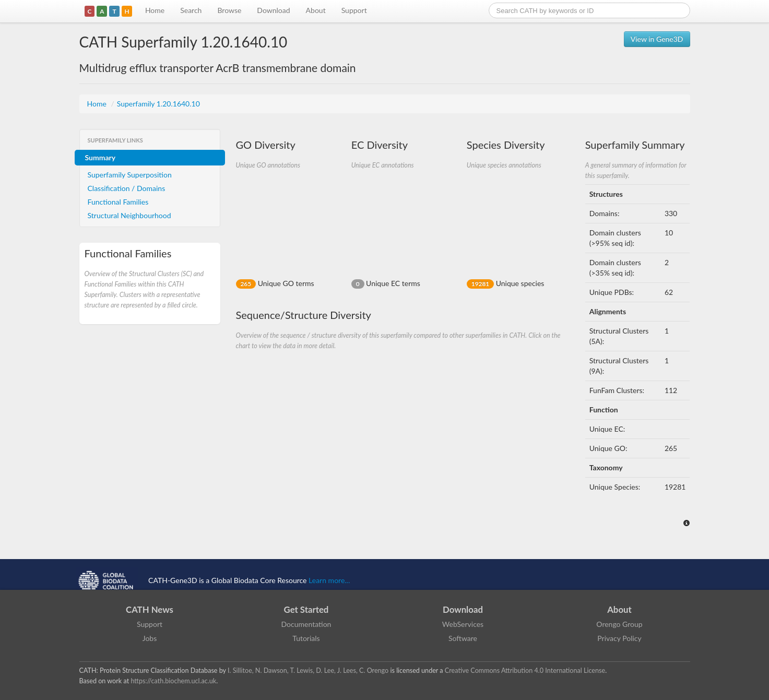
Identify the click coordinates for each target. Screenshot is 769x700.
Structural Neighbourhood (129, 215)
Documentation (306, 624)
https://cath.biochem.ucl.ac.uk (173, 681)
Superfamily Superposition (130, 175)
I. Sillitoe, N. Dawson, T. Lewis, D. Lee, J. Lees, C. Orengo (308, 671)
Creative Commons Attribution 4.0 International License (525, 671)
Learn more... (329, 580)
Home (155, 10)
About (316, 10)
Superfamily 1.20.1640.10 (158, 104)
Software (463, 638)
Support (354, 10)
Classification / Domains (127, 188)
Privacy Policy (619, 638)
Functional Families (118, 202)
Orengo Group (619, 624)
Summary (100, 157)
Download (273, 10)
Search (191, 10)
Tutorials (306, 638)
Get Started (306, 609)
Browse (229, 10)
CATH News (150, 609)
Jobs (150, 638)
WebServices (463, 624)
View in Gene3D (657, 39)
